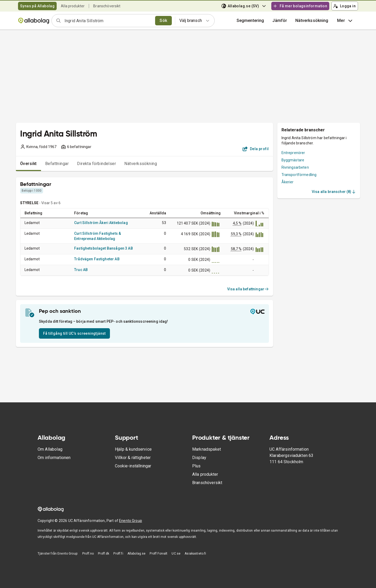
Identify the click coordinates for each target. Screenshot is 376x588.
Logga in (344, 6)
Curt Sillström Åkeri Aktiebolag (101, 223)
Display (199, 458)
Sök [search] (163, 20)
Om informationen (54, 458)
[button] (280, 21)
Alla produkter (73, 6)
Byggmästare (293, 160)
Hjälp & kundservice (133, 449)
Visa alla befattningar (248, 289)
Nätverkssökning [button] (312, 20)
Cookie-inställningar (133, 466)
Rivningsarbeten (295, 167)
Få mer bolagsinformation (300, 6)
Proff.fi (118, 554)
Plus (196, 466)
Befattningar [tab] (57, 164)
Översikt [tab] (28, 164)
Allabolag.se (137, 554)
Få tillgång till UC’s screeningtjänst (74, 333)
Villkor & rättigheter (133, 458)
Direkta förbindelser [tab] (96, 164)
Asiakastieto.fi (195, 554)
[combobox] (108, 21)
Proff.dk (104, 554)
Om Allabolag (50, 449)
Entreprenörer (293, 153)
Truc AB (81, 270)
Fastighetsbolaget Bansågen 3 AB (104, 248)
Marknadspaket (207, 449)
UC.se (176, 554)
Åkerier (288, 182)
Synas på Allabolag (37, 6)
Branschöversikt (107, 6)
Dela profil (256, 149)
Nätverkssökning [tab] (141, 164)
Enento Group (131, 521)
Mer (345, 21)
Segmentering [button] (250, 20)
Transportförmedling (299, 175)
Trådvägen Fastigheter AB (97, 259)
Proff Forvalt (158, 554)
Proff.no (88, 554)
